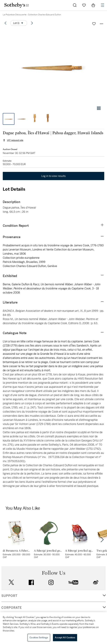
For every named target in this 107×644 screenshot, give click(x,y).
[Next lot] (32, 23)
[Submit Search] (75, 5)
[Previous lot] (5, 23)
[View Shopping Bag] (93, 5)
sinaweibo (96, 582)
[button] (53, 66)
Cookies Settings (39, 638)
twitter (11, 582)
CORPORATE (12, 608)
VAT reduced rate (15, 140)
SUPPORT (9, 596)
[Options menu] (19, 23)
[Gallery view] (99, 108)
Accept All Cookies (65, 638)
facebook (31, 582)
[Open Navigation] (103, 5)
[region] (53, 628)
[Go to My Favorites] (84, 5)
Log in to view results (54, 176)
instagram (51, 582)
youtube (73, 582)
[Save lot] (94, 24)
